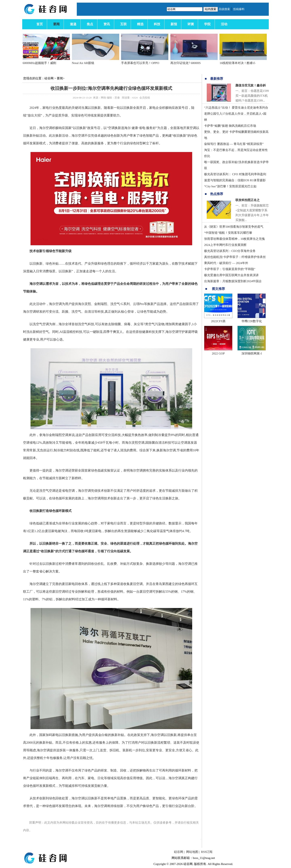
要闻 (60, 78)
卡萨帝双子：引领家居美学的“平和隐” (230, 269)
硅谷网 (49, 78)
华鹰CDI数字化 (252, 321)
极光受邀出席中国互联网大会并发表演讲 (231, 275)
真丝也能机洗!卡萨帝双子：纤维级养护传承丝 (235, 257)
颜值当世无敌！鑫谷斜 (251, 85)
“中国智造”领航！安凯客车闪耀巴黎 (228, 233)
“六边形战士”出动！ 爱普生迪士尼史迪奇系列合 (236, 108)
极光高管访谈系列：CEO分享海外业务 (230, 251)
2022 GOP (218, 353)
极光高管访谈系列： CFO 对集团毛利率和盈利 (235, 174)
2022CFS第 (218, 321)
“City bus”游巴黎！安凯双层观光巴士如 (230, 186)
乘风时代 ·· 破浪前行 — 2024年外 (226, 263)
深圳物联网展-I (252, 353)
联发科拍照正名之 (248, 200)
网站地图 (192, 852)
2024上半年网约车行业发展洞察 (225, 245)
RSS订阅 (207, 852)
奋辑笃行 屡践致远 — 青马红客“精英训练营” (234, 144)
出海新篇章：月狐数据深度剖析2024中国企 (233, 281)
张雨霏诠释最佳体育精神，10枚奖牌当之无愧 (234, 239)
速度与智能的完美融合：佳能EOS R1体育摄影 (235, 180)
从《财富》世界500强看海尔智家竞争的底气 (234, 227)
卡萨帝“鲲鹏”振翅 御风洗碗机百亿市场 (230, 126)
